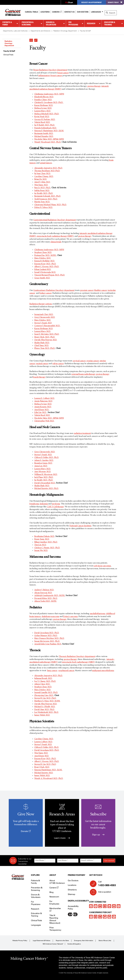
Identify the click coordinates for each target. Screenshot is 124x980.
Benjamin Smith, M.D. (44, 134)
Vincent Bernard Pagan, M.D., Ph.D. (50, 275)
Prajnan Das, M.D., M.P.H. (45, 255)
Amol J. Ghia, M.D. (42, 182)
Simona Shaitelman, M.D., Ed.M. (48, 770)
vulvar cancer (58, 364)
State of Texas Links (105, 941)
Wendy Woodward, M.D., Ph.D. (48, 142)
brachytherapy (39, 377)
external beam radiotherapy (83, 374)
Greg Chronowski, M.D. (45, 317)
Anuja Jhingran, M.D (43, 401)
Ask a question (103, 893)
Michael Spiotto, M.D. (44, 773)
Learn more (62, 838)
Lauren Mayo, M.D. (43, 111)
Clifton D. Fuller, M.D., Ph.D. (46, 458)
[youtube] (100, 906)
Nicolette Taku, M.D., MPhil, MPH (49, 139)
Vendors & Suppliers (74, 944)
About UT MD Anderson (57, 882)
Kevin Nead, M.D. (42, 117)
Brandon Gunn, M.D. (43, 463)
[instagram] (105, 906)
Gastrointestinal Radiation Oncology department (55, 220)
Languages (96, 12)
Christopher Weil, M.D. (44, 421)
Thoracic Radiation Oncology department (77, 657)
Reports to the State (62, 941)
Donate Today (115, 2)
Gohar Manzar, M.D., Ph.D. (46, 636)
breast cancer (63, 73)
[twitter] (96, 906)
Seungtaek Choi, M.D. (44, 315)
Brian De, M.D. (41, 179)
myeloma (56, 504)
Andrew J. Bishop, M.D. (44, 590)
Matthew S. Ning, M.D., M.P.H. (47, 701)
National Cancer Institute (80, 526)
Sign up (98, 835)
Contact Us (69, 12)
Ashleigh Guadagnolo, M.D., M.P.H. (50, 596)
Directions (72, 890)
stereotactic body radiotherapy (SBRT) (78, 662)
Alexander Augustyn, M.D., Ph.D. (48, 168)
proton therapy (94, 86)
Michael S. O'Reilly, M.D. (45, 707)
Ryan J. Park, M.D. (42, 767)
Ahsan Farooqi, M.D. (43, 593)
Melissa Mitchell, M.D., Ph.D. (47, 114)
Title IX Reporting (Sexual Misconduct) (55, 919)
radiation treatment (82, 433)
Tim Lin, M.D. (40, 545)
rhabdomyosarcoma (50, 617)
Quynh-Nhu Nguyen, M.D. (46, 340)
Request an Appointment (92, 2)
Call (106, 884)
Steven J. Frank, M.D (43, 323)
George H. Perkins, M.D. (45, 120)
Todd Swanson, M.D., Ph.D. (46, 199)
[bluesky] (114, 906)
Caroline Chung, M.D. (44, 177)
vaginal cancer (42, 364)
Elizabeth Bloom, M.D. (44, 97)
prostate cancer (87, 290)
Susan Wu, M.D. (41, 551)
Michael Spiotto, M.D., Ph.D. (46, 489)
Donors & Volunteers (51, 23)
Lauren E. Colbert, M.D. (44, 398)
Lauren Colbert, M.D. (43, 742)
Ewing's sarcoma (70, 617)
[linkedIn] (109, 906)
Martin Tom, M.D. (42, 202)
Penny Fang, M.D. (42, 539)
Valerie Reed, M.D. (42, 122)
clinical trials (56, 242)
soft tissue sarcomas (102, 566)
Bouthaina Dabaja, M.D (44, 536)
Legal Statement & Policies (42, 941)
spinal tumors (46, 163)
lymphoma (34, 504)
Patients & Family (7, 23)
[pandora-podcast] (105, 917)
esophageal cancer (66, 671)
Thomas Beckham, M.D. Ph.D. (47, 171)
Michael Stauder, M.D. (44, 136)
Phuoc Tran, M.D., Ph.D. (45, 348)
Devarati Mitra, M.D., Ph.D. (46, 598)
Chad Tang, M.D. (42, 346)
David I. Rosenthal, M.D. (45, 483)
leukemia (44, 504)
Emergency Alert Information (84, 941)
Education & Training (110, 23)
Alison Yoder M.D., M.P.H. (45, 601)
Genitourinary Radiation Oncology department (54, 290)
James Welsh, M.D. (42, 715)
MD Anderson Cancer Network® (53, 944)
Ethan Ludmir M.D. (43, 270)
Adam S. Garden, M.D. (44, 460)
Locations (72, 885)
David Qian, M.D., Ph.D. (44, 710)
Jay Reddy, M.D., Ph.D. (44, 193)
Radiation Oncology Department (9, 43)
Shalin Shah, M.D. (42, 343)
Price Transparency (55, 929)
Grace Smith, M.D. (42, 278)
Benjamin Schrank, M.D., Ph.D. (48, 196)
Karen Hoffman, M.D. (44, 105)
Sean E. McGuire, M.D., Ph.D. (47, 334)
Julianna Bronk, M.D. (43, 678)
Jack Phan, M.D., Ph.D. (44, 477)
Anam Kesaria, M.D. (43, 407)
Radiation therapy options (41, 304)
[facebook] (91, 906)
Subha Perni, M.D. (42, 191)
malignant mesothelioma (103, 671)
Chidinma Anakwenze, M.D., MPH (49, 94)
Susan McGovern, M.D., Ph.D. (47, 641)
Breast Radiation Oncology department (50, 70)
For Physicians (73, 23)
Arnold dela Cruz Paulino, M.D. (48, 644)
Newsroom (54, 897)
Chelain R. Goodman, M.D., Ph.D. (49, 103)
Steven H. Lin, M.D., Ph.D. (45, 698)
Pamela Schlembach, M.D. (45, 128)
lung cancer (52, 671)
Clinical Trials (31, 12)
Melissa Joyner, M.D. (43, 108)
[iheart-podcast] (109, 917)
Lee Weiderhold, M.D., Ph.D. (46, 712)
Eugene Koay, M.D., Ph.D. (45, 264)
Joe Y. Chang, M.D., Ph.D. (45, 681)
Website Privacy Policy (20, 941)
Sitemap (72, 894)
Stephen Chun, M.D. (43, 253)
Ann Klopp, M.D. (42, 410)
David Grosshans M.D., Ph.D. (47, 633)
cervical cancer (79, 361)
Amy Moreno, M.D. (43, 472)
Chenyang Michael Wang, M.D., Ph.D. (50, 205)
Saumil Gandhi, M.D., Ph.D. (46, 693)
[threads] (119, 906)
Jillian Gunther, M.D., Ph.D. (46, 542)
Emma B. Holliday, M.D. (45, 261)
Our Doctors (83, 12)
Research (91, 23)
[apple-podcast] (91, 917)
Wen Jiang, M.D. (41, 185)
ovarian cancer (93, 361)
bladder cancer (101, 290)
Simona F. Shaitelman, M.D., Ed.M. (49, 131)
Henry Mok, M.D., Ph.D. (45, 337)
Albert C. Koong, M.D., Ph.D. (47, 267)
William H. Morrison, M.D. (46, 475)
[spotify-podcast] (96, 917)
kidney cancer (46, 293)
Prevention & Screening (28, 23)
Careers (57, 12)
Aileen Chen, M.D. (42, 684)
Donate (26, 831)
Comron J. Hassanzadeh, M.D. (47, 326)
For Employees (54, 903)
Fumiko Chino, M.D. (43, 100)
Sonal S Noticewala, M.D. (45, 272)
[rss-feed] (114, 917)
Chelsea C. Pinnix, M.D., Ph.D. (47, 548)
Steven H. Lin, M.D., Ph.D (45, 764)
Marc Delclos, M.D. (43, 258)
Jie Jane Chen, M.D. (42, 174)
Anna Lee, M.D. (41, 466)
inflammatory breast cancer (50, 76)
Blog (51, 892)
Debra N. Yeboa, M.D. (43, 208)
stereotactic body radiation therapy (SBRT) (55, 236)
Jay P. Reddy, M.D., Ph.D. (45, 125)
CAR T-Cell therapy (55, 507)
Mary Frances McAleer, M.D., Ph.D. (49, 638)
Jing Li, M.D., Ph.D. (42, 188)
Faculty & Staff (9, 51)
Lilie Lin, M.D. (40, 413)
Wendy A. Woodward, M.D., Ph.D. (49, 778)
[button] (31, 40)
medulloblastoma (97, 614)
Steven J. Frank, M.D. (43, 455)
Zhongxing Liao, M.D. (44, 695)
